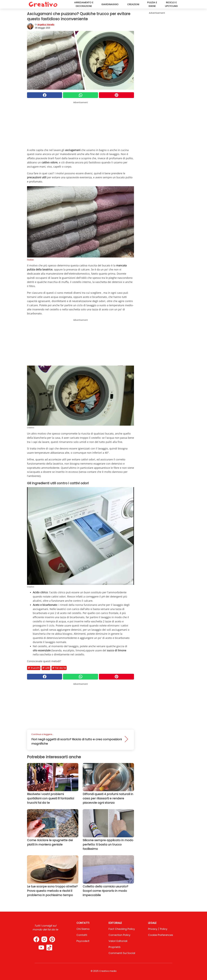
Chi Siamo (83, 929)
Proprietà (114, 947)
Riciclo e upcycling (171, 4)
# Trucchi (34, 668)
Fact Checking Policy (122, 929)
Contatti (82, 935)
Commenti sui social (122, 953)
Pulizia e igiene (152, 4)
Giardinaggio (110, 4)
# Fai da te (59, 668)
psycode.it (83, 941)
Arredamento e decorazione (84, 4)
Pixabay (30, 259)
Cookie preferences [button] (161, 935)
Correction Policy (119, 935)
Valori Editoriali (118, 941)
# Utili (46, 668)
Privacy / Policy (158, 929)
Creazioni (133, 4)
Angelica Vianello (46, 25)
